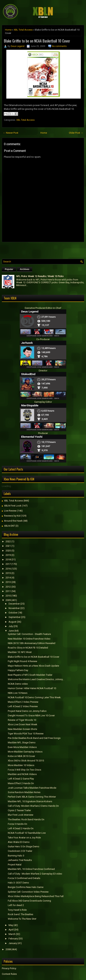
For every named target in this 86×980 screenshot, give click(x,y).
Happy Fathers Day (18, 670)
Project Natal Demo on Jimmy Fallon (27, 711)
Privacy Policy (9, 968)
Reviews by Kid (12, 516)
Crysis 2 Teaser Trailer (19, 810)
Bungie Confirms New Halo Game (26, 887)
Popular (9, 269)
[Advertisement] (44, 250)
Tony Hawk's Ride (17, 910)
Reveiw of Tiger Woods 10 (22, 720)
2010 (8, 596)
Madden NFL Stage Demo (22, 743)
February (13, 939)
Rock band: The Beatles (20, 914)
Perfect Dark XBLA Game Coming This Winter (32, 797)
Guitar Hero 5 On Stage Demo (24, 846)
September (15, 617)
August (12, 622)
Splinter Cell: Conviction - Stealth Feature (29, 634)
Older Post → (76, 133)
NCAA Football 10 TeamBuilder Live (27, 833)
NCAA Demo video (18, 684)
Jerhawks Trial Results (20, 860)
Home (8, 30)
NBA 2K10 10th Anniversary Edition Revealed (32, 643)
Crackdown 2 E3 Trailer (20, 851)
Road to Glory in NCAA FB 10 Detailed (28, 648)
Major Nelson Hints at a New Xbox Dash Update (33, 666)
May (11, 925)
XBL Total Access (23, 30)
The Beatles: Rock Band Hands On (26, 819)
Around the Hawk (13, 521)
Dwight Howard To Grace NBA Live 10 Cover (31, 715)
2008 (8, 949)
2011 (8, 591)
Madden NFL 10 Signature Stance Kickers (30, 801)
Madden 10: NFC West (20, 652)
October (13, 613)
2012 (8, 587)
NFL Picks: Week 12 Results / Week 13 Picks (40, 276)
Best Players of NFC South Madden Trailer (30, 675)
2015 (8, 573)
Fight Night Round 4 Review (23, 661)
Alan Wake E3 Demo (19, 842)
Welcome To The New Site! (22, 919)
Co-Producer (43, 339)
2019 (8, 555)
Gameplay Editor (43, 402)
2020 (8, 551)
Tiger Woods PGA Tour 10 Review (26, 734)
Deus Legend (18, 46)
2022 (8, 541)
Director (43, 371)
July (11, 626)
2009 (8, 600)
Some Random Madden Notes (24, 792)
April (11, 930)
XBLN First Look (13, 506)
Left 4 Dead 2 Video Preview (23, 706)
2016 (8, 569)
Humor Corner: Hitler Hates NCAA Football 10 (32, 688)
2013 (8, 582)
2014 (8, 578)
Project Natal (15, 865)
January (13, 943)
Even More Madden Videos (22, 747)
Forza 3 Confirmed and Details (24, 878)
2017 (8, 564)
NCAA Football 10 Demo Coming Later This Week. (35, 697)
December (14, 604)
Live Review (10, 511)
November (14, 608)
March (12, 934)
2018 (8, 560)
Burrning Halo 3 (16, 856)
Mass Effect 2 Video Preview (23, 702)
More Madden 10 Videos (21, 765)
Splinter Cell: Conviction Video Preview (28, 892)
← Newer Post (11, 133)
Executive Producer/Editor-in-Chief (43, 308)
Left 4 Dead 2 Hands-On (21, 828)
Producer (43, 433)
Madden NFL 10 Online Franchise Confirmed (31, 869)
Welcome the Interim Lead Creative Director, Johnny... (36, 679)
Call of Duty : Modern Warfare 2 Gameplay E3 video (35, 874)
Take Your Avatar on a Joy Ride (24, 838)
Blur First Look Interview (21, 815)
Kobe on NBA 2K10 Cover (21, 756)
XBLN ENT (9, 526)
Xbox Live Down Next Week (23, 724)
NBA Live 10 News (18, 693)
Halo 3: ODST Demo (18, 883)
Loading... (7, 486)
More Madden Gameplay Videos (25, 752)
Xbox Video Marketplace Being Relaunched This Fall (36, 896)
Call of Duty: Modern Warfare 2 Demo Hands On (33, 806)
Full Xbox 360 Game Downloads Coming (29, 901)
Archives (25, 269)
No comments (59, 46)
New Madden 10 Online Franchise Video (29, 639)
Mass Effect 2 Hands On (21, 783)
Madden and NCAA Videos (22, 774)
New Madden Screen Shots (22, 729)
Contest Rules (9, 974)
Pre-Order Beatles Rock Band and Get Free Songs (34, 738)
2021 (8, 546)
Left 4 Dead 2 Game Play (21, 779)
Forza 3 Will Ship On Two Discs (24, 770)
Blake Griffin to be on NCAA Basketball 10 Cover (37, 41)
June (11, 631)
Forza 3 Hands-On (17, 824)
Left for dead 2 (16, 905)
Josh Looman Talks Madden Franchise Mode (32, 788)
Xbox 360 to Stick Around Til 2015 (26, 761)
